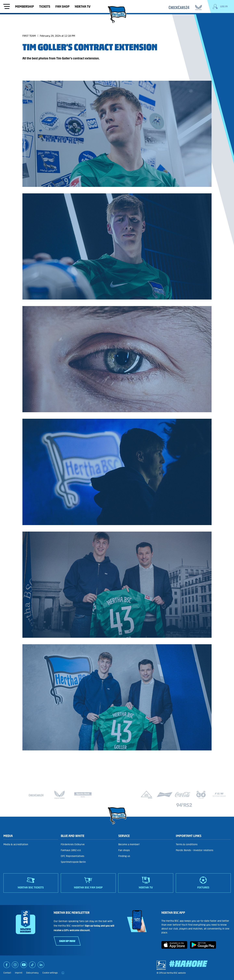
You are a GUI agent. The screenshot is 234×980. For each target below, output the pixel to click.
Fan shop (62, 6)
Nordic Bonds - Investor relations (195, 850)
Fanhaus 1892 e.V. (71, 850)
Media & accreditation (16, 844)
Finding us (124, 856)
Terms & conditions (187, 844)
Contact (7, 973)
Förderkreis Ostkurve (73, 844)
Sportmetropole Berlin (73, 862)
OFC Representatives (72, 856)
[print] (63, 973)
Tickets (45, 6)
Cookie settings (50, 973)
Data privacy (32, 973)
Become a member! (129, 844)
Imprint (19, 973)
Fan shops (124, 850)
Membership (25, 6)
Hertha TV (83, 6)
